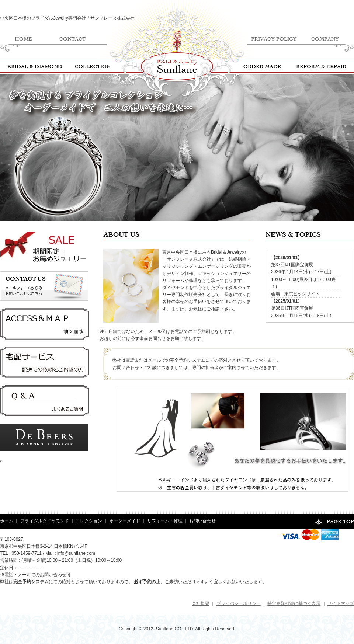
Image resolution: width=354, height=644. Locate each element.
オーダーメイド (125, 521)
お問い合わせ (202, 521)
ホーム (7, 521)
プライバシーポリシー (239, 603)
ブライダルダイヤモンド (45, 521)
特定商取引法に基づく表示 (294, 603)
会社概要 (201, 603)
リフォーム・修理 (165, 521)
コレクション (89, 521)
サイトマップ (341, 603)
